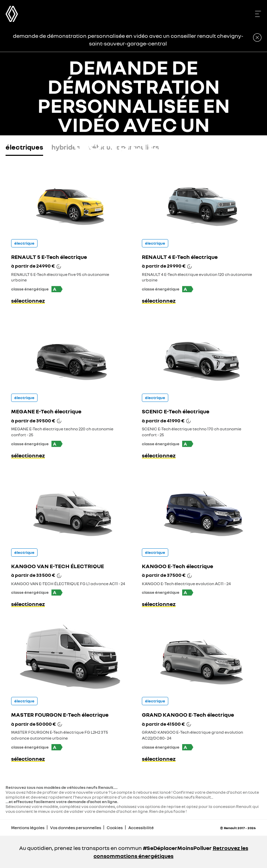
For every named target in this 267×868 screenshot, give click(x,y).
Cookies (115, 828)
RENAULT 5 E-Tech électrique (49, 257)
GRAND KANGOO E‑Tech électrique (188, 715)
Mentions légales (28, 828)
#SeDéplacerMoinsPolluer (177, 848)
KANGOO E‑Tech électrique (177, 566)
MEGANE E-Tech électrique (46, 411)
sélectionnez (28, 301)
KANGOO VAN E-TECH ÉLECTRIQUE (58, 566)
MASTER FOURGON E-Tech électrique (60, 715)
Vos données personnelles (76, 828)
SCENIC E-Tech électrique (176, 411)
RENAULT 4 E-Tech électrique (180, 257)
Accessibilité (141, 828)
